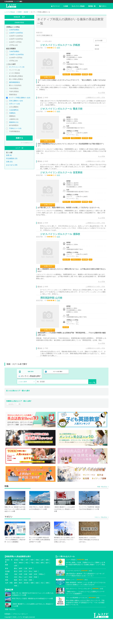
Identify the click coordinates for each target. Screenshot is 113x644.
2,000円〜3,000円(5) (16, 33)
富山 (31, 596)
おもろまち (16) (12, 165)
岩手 (27, 585)
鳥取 (31, 602)
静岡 (20, 593)
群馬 (42, 588)
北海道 (16, 585)
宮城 (37, 585)
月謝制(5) (12, 113)
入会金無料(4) (14, 110)
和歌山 (41, 599)
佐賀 (37, 608)
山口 (26, 602)
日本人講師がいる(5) (16, 101)
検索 (66, 6)
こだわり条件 (22, 404)
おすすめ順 (99, 40)
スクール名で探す (57, 399)
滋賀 (31, 599)
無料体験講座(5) (14, 82)
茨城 (37, 588)
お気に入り (50, 79)
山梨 (15, 591)
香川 (20, 605)
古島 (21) (9, 162)
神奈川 (21, 588)
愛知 (15, 593)
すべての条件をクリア (27, 143)
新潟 (15, 596)
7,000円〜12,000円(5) (16, 54)
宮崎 (47, 608)
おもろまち (12, 428)
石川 (26, 596)
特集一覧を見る (102, 512)
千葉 (32, 588)
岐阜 (31, 593)
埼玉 (27, 588)
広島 (15, 602)
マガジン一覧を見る (101, 542)
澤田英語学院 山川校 (53, 320)
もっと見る (99, 95)
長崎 (32, 608)
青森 (22, 585)
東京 (15, 588)
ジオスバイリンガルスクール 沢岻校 (62, 47)
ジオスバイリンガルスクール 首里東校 (63, 185)
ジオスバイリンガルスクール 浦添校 (62, 251)
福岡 (15, 608)
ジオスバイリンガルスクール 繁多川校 (63, 116)
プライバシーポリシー (20, 639)
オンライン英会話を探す (84, 399)
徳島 (31, 605)
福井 (36, 596)
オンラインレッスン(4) (17, 67)
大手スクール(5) (14, 104)
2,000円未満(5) (14, 30)
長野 (20, 596)
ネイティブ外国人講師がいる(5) (20, 98)
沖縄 (15, 611)
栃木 (47, 588)
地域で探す (31, 399)
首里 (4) (9, 155)
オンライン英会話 (78, 6)
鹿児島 (26, 608)
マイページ (55, 6)
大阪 (15, 599)
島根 (36, 602)
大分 (42, 608)
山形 (42, 585)
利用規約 (8, 639)
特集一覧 (92, 6)
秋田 (32, 585)
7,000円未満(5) (14, 51)
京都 (26, 599)
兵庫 (20, 599)
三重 (26, 593)
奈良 (36, 599)
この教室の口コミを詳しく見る (93, 100)
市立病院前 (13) (12, 158)
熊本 (20, 608)
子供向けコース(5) (15, 128)
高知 (26, 605)
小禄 (21, 428)
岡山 (20, 602)
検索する (19, 138)
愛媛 (15, 605)
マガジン (103, 6)
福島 (47, 585)
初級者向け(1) (14, 122)
